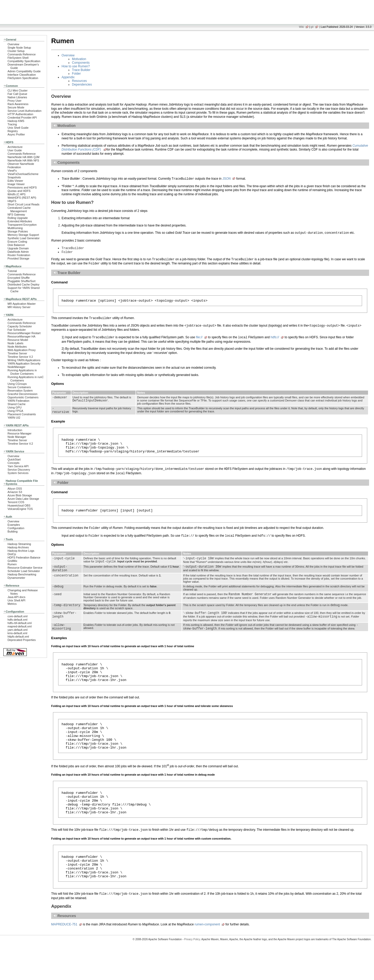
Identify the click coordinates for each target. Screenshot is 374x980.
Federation (14, 167)
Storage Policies (18, 231)
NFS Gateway (16, 215)
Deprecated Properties (22, 640)
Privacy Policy (192, 971)
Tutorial (12, 271)
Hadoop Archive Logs (21, 551)
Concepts (14, 463)
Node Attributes (17, 347)
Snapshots (14, 177)
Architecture (15, 147)
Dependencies (82, 85)
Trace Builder (81, 70)
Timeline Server (17, 353)
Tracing (12, 124)
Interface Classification (22, 75)
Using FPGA (15, 411)
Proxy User (15, 101)
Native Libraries (17, 97)
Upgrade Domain (18, 248)
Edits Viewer (15, 181)
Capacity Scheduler (20, 326)
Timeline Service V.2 (20, 357)
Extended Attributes (20, 221)
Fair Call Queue (17, 94)
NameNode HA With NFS (23, 160)
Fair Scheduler (17, 330)
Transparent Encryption (22, 225)
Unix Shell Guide (18, 128)
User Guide (15, 150)
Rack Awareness (18, 104)
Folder (76, 74)
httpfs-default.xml (18, 637)
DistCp (12, 554)
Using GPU (15, 407)
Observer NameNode (21, 164)
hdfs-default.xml (17, 620)
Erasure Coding (17, 242)
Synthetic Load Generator (24, 238)
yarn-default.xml (18, 630)
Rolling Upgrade (18, 218)
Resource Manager (19, 433)
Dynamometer (16, 578)
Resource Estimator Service (25, 568)
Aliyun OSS (15, 489)
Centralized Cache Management (19, 209)
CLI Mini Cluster (18, 90)
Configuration (16, 528)
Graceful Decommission (22, 394)
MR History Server (19, 307)
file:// (199, 339)
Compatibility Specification (24, 61)
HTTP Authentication (20, 114)
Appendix (68, 77)
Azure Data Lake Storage (23, 499)
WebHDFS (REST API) (22, 198)
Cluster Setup (16, 51)
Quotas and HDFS (19, 191)
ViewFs (12, 171)
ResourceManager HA (21, 336)
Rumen (12, 564)
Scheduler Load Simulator (24, 571)
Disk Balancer (16, 245)
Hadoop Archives (18, 547)
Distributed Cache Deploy (24, 284)
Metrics (12, 604)
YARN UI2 (14, 418)
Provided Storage (18, 258)
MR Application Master (22, 304)
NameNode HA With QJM (24, 157)
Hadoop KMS (16, 121)
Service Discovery (19, 470)
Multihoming (15, 228)
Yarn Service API (18, 466)
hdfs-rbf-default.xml (20, 623)
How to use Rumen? (76, 66)
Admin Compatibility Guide (24, 71)
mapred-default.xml (20, 626)
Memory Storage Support (23, 235)
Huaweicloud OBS (19, 505)
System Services (18, 473)
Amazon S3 (15, 492)
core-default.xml (18, 616)
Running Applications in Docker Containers (22, 372)
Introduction (15, 430)
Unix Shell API (16, 600)
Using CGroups (17, 384)
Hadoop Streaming (19, 544)
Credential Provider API (22, 118)
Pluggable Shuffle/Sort (22, 281)
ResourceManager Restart (24, 333)
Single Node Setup (19, 48)
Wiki (301, 27)
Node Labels (15, 343)
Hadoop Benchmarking (22, 574)
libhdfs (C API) (16, 194)
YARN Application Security (24, 364)
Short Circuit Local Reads (24, 204)
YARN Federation (18, 401)
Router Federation (19, 255)
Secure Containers (19, 387)
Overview (13, 44)
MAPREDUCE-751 (64, 956)
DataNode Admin (18, 252)
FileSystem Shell (18, 58)
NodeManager (16, 367)
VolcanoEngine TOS (20, 509)
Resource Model (18, 340)
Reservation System (20, 391)
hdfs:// (275, 339)
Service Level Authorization (25, 111)
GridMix (12, 561)
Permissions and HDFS (22, 187)
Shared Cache (16, 404)
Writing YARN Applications (24, 360)
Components (81, 63)
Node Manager (17, 437)
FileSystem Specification (23, 78)
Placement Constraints (22, 414)
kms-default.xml (17, 633)
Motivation (79, 59)
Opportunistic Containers (23, 397)
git (312, 27)
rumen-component (207, 956)
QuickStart (14, 459)
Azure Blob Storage (20, 495)
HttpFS (12, 201)
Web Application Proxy (22, 350)
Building (13, 531)
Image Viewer (16, 184)
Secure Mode (16, 107)
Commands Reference (22, 54)
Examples (14, 525)
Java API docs (16, 597)
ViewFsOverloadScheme (23, 174)
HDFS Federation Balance (24, 557)
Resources (79, 81)
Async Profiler (16, 134)
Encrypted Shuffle (19, 278)
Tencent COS (16, 502)
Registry (13, 131)
